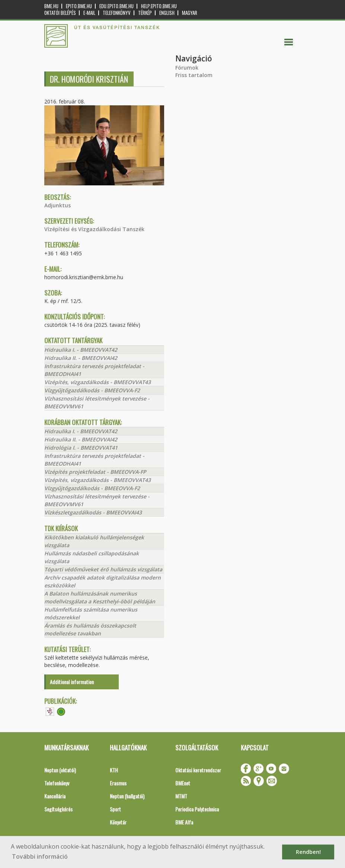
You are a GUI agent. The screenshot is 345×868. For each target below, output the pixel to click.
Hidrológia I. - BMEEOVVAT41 (81, 448)
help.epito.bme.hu (159, 6)
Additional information (72, 682)
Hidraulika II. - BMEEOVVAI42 (81, 358)
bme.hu (51, 6)
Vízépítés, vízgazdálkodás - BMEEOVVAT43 (98, 382)
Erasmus (118, 783)
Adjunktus (57, 205)
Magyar (190, 13)
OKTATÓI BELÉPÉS (60, 13)
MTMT (181, 796)
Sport (115, 809)
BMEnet (183, 783)
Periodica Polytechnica (197, 809)
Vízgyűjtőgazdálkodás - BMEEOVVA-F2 (92, 390)
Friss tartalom (194, 75)
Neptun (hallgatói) (127, 796)
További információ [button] (40, 856)
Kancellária (55, 796)
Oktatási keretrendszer (198, 770)
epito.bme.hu (79, 6)
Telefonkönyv (117, 13)
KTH (114, 770)
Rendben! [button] (308, 852)
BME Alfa (184, 822)
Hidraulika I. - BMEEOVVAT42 (81, 350)
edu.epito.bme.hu (116, 6)
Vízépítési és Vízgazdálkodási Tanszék (94, 229)
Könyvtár (118, 822)
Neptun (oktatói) (60, 770)
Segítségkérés (58, 809)
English (167, 13)
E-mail (89, 13)
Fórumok (187, 68)
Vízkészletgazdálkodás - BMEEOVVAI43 (93, 512)
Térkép (145, 13)
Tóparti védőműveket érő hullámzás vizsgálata (103, 569)
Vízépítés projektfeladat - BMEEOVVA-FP (95, 472)
